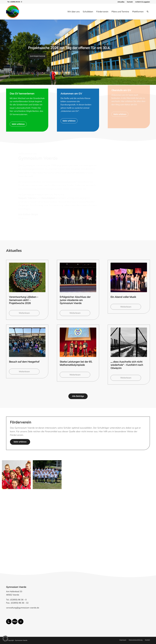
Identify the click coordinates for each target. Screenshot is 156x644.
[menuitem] (121, 2)
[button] (5, 639)
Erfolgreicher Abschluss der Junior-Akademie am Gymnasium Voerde (75, 300)
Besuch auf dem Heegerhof (24, 362)
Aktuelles (121, 2)
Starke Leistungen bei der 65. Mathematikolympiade (76, 363)
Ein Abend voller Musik (123, 297)
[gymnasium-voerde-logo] (13, 12)
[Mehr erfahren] (20, 442)
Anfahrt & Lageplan (143, 2)
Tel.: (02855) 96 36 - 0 (15, 2)
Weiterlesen (24, 313)
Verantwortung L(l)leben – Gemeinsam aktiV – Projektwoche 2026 (24, 300)
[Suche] (148, 12)
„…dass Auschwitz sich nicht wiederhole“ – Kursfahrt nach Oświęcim (127, 365)
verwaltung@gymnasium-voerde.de (23, 608)
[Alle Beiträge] (78, 396)
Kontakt (130, 2)
